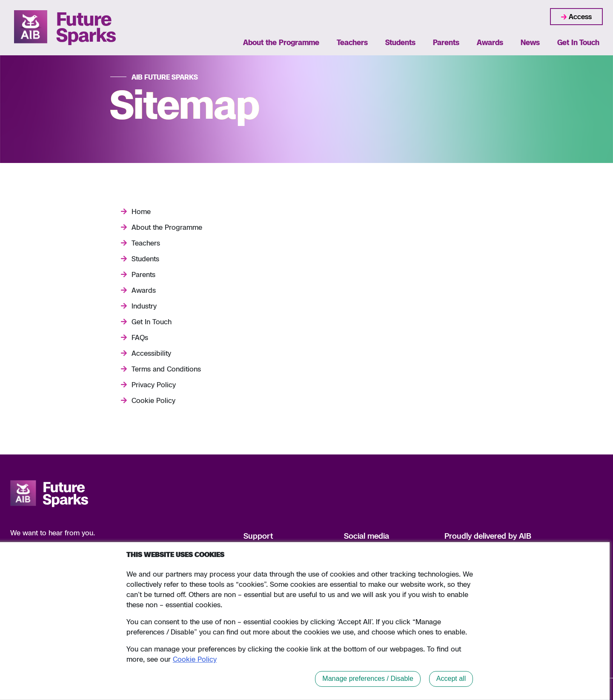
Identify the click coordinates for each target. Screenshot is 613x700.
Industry (144, 306)
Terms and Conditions (166, 369)
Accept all (451, 679)
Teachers (352, 42)
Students (400, 42)
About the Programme (281, 42)
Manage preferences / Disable (368, 679)
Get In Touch (578, 42)
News (530, 42)
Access (580, 17)
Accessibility (151, 353)
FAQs (140, 337)
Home (141, 211)
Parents (446, 42)
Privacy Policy (154, 385)
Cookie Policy (153, 400)
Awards (490, 42)
